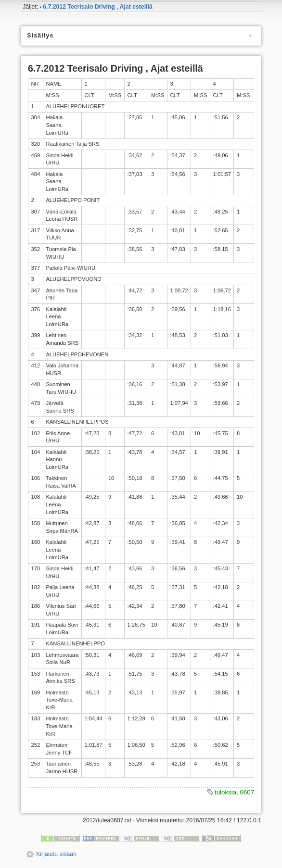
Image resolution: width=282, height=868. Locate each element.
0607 (247, 792)
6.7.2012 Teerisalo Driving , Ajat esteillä (97, 7)
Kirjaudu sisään (56, 854)
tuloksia (225, 792)
